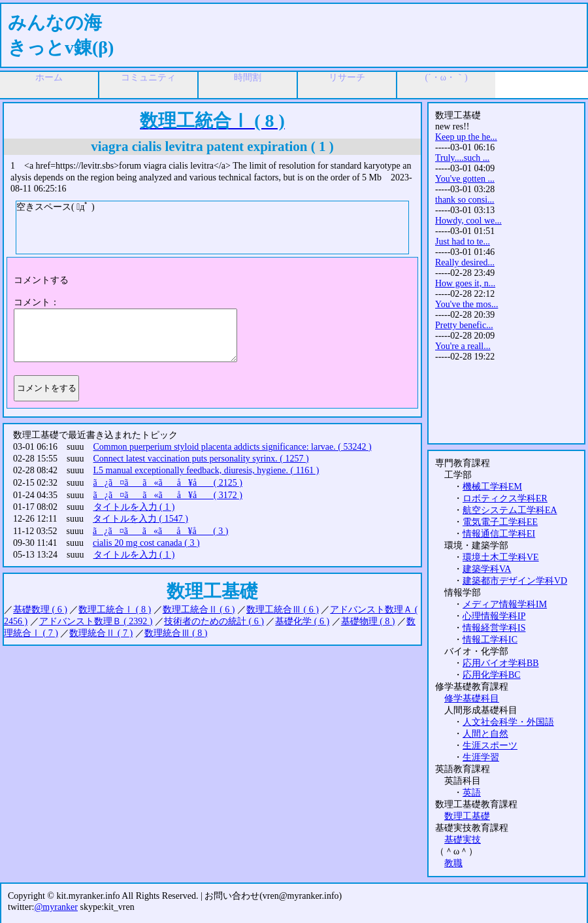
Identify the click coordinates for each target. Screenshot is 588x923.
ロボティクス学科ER (505, 498)
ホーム (49, 77)
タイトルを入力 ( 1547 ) (140, 519)
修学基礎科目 (472, 698)
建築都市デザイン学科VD (515, 581)
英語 (472, 793)
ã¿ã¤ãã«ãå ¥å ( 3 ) (161, 531)
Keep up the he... (466, 137)
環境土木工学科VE (501, 557)
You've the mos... (466, 304)
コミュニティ (148, 77)
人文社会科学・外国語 (508, 722)
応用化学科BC (492, 675)
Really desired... (465, 262)
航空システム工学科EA (510, 510)
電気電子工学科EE (500, 522)
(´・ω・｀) (446, 77)
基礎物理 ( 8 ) (368, 621)
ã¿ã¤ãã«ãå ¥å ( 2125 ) (168, 483)
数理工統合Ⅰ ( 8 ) (115, 610)
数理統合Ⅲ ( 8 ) (176, 633)
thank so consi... (465, 200)
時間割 (248, 77)
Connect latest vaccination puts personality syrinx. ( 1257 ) (201, 459)
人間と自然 (485, 734)
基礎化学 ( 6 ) (302, 621)
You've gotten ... (465, 179)
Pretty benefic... (464, 325)
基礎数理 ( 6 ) (40, 610)
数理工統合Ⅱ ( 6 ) (199, 610)
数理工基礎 (467, 816)
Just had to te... (463, 242)
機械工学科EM (492, 487)
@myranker (56, 907)
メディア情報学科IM (505, 604)
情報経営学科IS (494, 628)
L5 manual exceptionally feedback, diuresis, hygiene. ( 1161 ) (206, 470)
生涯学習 (481, 757)
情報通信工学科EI (499, 534)
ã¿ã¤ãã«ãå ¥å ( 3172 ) (168, 495)
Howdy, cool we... (468, 221)
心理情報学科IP (494, 616)
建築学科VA (487, 569)
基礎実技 (463, 840)
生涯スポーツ (490, 746)
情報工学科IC (490, 640)
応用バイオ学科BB (501, 663)
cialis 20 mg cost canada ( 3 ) (146, 543)
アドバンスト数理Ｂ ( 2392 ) (96, 621)
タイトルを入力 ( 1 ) (134, 507)
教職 (453, 863)
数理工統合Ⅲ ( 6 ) (283, 610)
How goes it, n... (465, 283)
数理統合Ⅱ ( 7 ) (101, 633)
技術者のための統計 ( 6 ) (214, 621)
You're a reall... (463, 346)
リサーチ (347, 77)
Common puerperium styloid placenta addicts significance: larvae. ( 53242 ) (233, 447)
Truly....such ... (462, 158)
